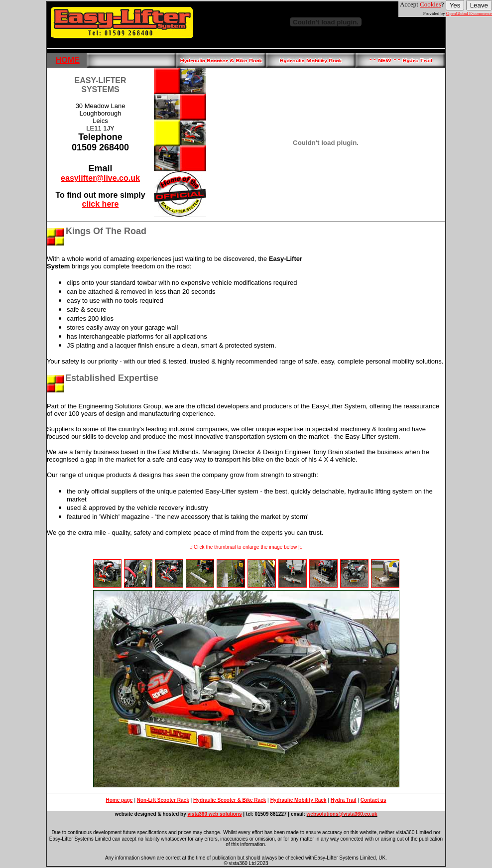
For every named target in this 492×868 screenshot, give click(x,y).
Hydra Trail (344, 800)
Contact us (373, 800)
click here (101, 204)
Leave (479, 5)
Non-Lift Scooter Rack (163, 800)
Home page (119, 800)
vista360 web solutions (215, 814)
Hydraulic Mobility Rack (299, 800)
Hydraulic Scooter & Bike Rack (230, 800)
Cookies (430, 4)
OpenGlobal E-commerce (469, 13)
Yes (455, 5)
